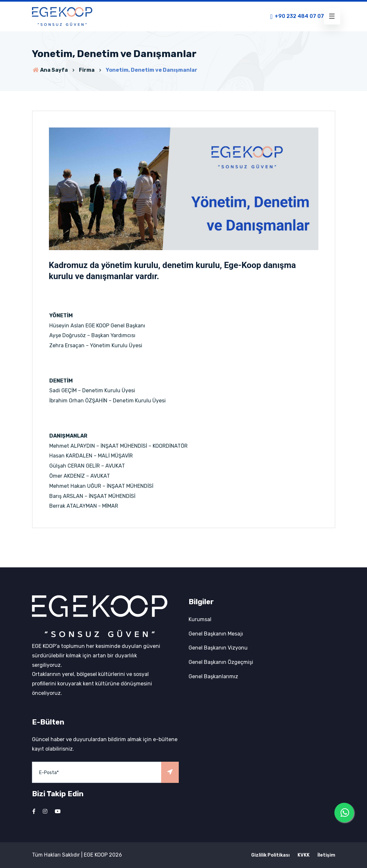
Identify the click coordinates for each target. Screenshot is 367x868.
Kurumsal (200, 619)
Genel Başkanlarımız (213, 676)
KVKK (304, 855)
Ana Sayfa (50, 70)
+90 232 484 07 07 (297, 17)
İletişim (326, 855)
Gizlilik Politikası (270, 855)
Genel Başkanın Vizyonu (218, 648)
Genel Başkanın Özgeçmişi (221, 662)
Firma (87, 70)
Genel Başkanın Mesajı (216, 634)
